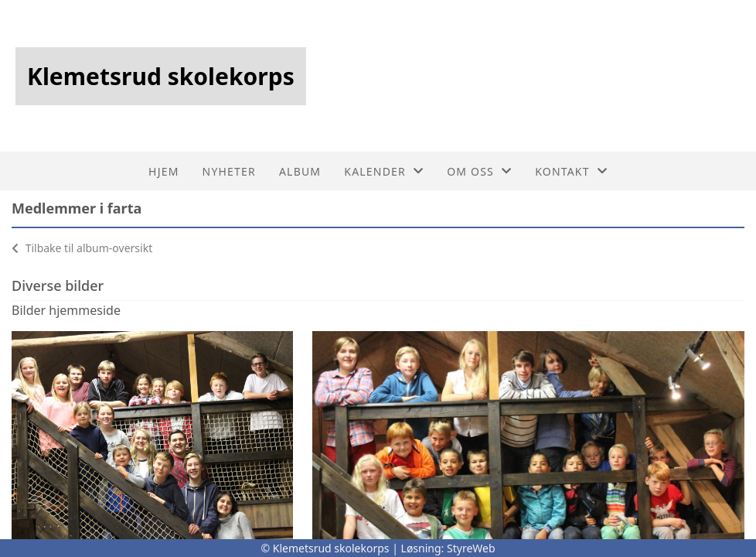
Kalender (384, 171)
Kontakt (571, 171)
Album (300, 171)
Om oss (479, 171)
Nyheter (229, 171)
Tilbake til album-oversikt (82, 248)
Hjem (163, 171)
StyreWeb (471, 548)
